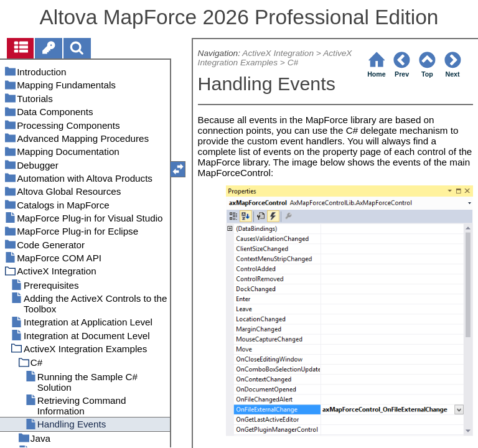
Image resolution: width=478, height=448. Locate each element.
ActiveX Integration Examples (275, 58)
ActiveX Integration (278, 53)
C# (293, 63)
